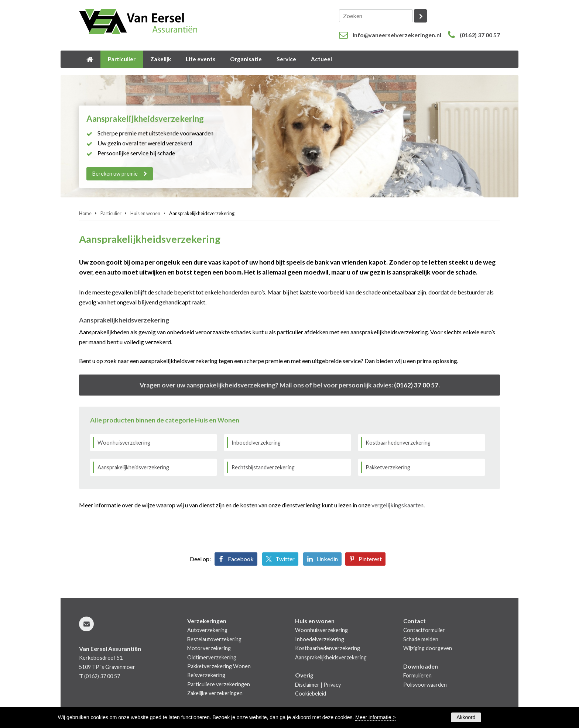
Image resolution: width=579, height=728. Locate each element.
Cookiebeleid (311, 694)
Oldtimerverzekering (212, 657)
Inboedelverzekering (256, 443)
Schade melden (421, 639)
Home (85, 213)
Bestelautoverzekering (214, 639)
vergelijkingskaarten (398, 505)
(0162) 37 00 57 (480, 35)
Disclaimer (307, 685)
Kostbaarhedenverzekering (398, 443)
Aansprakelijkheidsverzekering (133, 467)
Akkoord (466, 717)
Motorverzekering (209, 648)
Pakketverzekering (388, 467)
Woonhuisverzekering (124, 443)
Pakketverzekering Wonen (219, 666)
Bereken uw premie (115, 174)
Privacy (332, 685)
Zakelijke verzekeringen (215, 693)
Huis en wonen (145, 213)
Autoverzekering (207, 630)
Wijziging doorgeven (428, 648)
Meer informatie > (375, 717)
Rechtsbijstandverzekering (263, 467)
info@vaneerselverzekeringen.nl (397, 35)
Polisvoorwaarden (425, 685)
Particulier (111, 213)
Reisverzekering (206, 675)
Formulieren (417, 675)
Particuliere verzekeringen (219, 684)
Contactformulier (424, 630)
